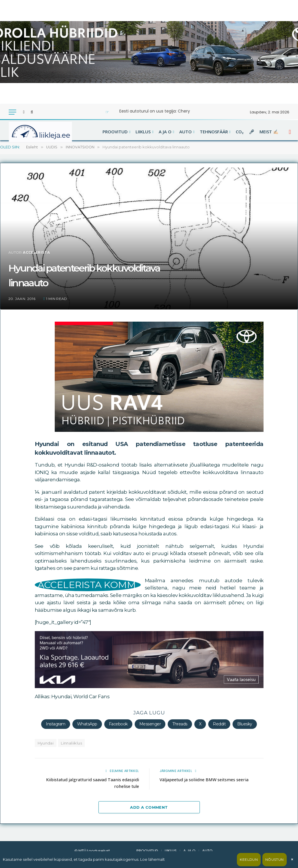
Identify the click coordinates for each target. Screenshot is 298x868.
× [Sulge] (292, 859)
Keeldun (249, 859)
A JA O (165, 132)
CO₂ (240, 132)
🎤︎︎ (252, 132)
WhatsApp (87, 724)
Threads (180, 724)
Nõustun (275, 859)
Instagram (55, 724)
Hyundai (46, 743)
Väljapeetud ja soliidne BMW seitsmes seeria (206, 779)
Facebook (118, 724)
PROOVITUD (115, 132)
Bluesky (245, 724)
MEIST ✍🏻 (269, 132)
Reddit (219, 724)
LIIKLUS (143, 132)
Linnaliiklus (71, 743)
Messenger (150, 724)
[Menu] (12, 112)
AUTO (185, 132)
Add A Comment (149, 807)
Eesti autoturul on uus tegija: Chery (155, 111)
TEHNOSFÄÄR (214, 132)
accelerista (36, 252)
